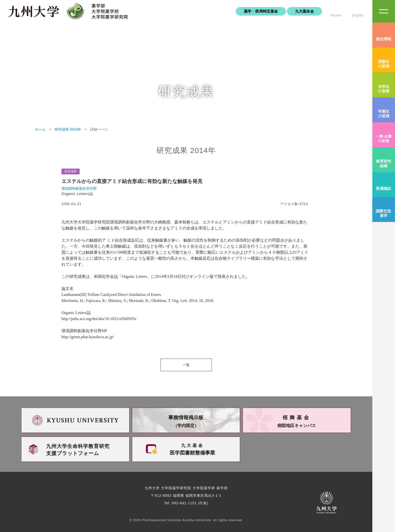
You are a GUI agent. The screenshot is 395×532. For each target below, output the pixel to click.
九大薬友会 (304, 11)
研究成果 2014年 (68, 129)
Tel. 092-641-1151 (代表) (186, 503)
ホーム (40, 129)
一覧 (186, 365)
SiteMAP (384, 11)
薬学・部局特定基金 (261, 11)
